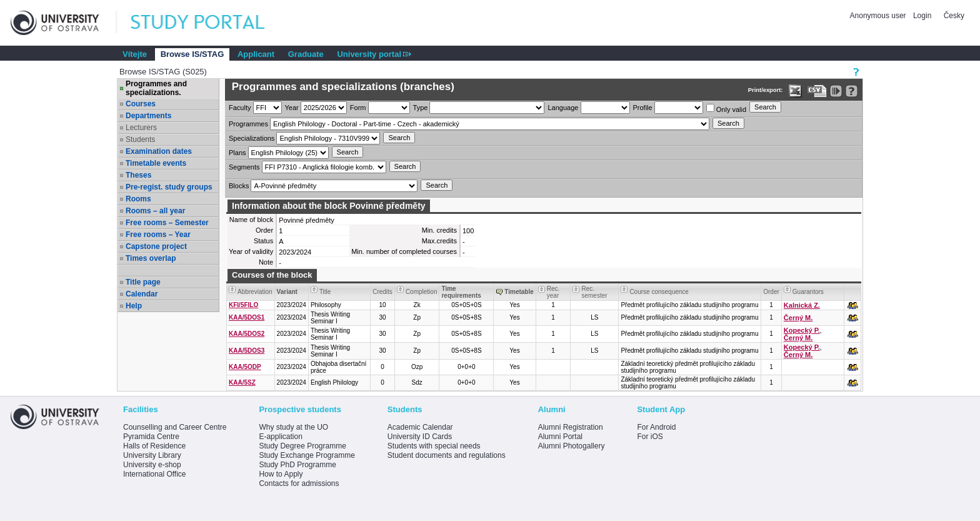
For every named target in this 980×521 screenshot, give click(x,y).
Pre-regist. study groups (169, 187)
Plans (237, 153)
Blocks (239, 186)
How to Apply (281, 474)
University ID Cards (420, 437)
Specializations (252, 138)
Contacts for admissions (299, 483)
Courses (141, 104)
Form (358, 108)
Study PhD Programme (297, 465)
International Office (155, 474)
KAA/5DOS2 (247, 334)
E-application (280, 437)
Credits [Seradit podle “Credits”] (382, 292)
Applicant (256, 54)
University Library (152, 455)
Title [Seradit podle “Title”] (325, 292)
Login (922, 16)
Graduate (306, 54)
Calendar (142, 294)
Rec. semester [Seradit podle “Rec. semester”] (594, 292)
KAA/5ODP (245, 367)
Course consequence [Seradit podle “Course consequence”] (659, 292)
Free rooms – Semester (167, 223)
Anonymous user (879, 16)
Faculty (240, 108)
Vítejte (135, 54)
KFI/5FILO (243, 305)
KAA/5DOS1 (247, 317)
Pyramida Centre (151, 437)
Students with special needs (434, 446)
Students (140, 139)
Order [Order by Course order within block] (771, 292)
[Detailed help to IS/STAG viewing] (852, 91)
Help (134, 306)
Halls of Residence (154, 446)
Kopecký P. (802, 330)
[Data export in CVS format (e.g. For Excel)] (817, 91)
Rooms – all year (155, 211)
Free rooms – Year (158, 235)
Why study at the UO (293, 427)
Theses (138, 175)
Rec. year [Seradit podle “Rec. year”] (553, 292)
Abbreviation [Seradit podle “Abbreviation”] (255, 292)
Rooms (138, 199)
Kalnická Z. (802, 305)
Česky (954, 16)
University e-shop (152, 465)
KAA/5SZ (242, 382)
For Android (656, 427)
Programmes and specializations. (156, 88)
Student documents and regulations (447, 455)
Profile (643, 108)
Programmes (248, 124)
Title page (143, 282)
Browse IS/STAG (192, 54)
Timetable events (156, 163)
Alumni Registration (571, 427)
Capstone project (156, 246)
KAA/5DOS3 (247, 351)
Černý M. (798, 318)
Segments (244, 167)
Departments (148, 116)
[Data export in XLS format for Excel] (795, 91)
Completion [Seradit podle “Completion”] (422, 292)
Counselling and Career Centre (175, 427)
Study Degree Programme (302, 446)
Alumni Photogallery (572, 446)
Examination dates (159, 151)
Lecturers (141, 128)
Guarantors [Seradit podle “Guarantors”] (808, 292)
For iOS (650, 437)
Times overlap (151, 258)
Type (421, 108)
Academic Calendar (420, 427)
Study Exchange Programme (307, 455)
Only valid (726, 109)
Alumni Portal (560, 437)
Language (563, 108)
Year (292, 108)
